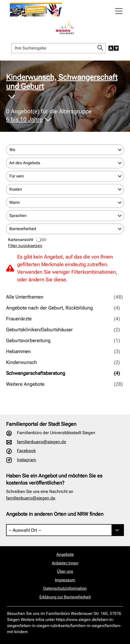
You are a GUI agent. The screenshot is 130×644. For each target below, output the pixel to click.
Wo (12, 150)
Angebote (65, 554)
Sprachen (18, 216)
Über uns (65, 571)
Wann (15, 202)
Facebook (26, 451)
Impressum (65, 580)
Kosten (16, 189)
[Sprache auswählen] (114, 48)
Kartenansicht (28, 240)
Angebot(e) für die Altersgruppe (49, 116)
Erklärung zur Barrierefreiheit (65, 597)
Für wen (17, 176)
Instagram (27, 460)
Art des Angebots (25, 163)
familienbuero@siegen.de (41, 442)
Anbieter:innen (65, 563)
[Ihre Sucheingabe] (54, 48)
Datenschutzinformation (65, 588)
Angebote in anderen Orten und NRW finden (55, 514)
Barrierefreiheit (23, 229)
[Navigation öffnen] (119, 11)
